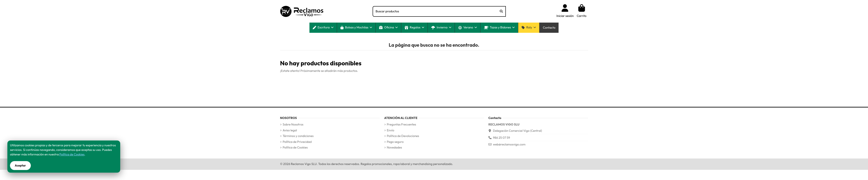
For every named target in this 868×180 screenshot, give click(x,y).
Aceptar (20, 165)
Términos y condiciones (298, 136)
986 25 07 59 (502, 138)
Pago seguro (395, 142)
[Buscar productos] (501, 11)
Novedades (395, 147)
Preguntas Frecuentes (402, 124)
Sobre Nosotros (293, 124)
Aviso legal (290, 130)
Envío (391, 130)
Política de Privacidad (297, 142)
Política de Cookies (295, 147)
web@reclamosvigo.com (509, 144)
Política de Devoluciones (403, 136)
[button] (323, 28)
